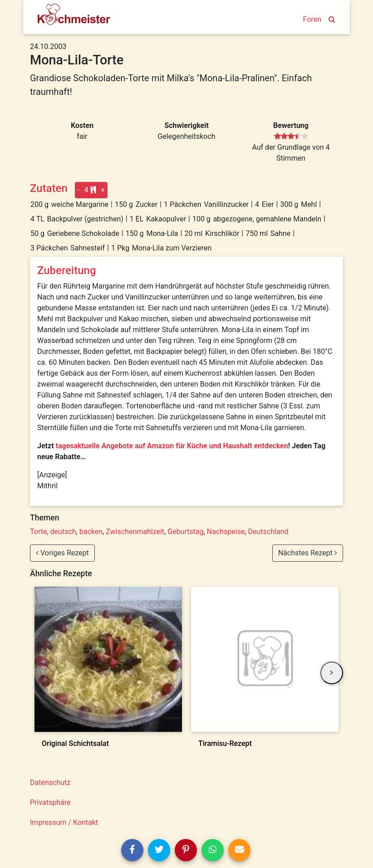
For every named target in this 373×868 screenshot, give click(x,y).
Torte (38, 532)
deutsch (63, 532)
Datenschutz (50, 782)
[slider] (291, 137)
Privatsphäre (50, 802)
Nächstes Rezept (308, 553)
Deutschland (268, 532)
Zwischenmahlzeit (135, 532)
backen (91, 532)
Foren (312, 19)
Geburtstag (185, 532)
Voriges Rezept (62, 553)
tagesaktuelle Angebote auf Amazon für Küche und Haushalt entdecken (172, 446)
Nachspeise (226, 532)
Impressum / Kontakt (64, 822)
